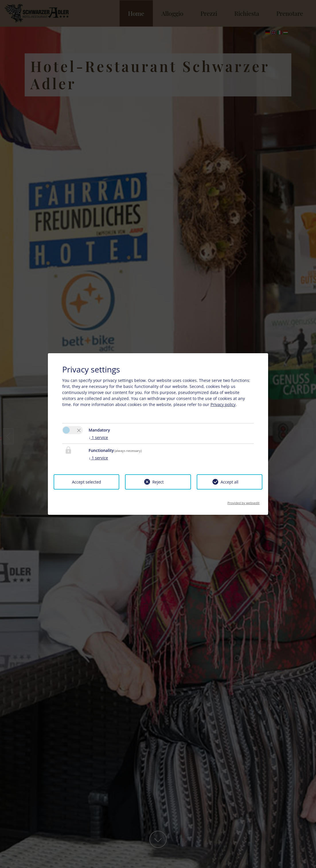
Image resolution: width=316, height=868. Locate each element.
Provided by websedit (243, 501)
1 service (98, 437)
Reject (158, 482)
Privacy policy (223, 404)
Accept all (229, 482)
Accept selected (86, 482)
